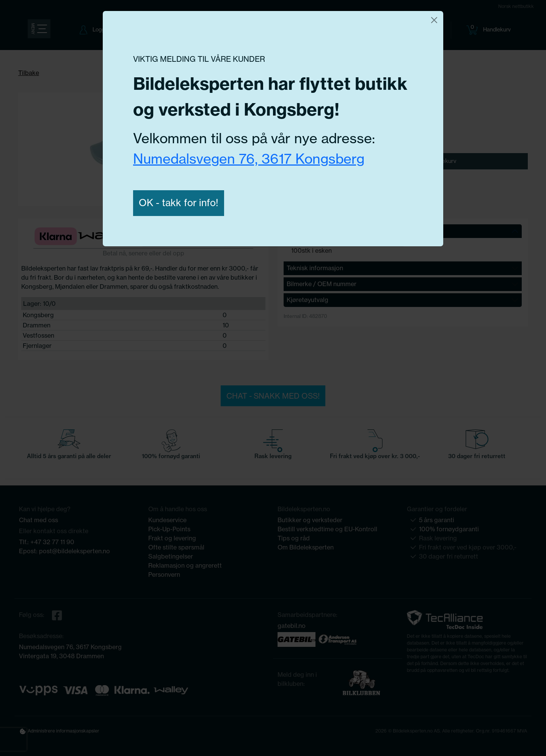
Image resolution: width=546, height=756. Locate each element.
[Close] (434, 20)
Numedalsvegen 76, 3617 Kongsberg (249, 159)
